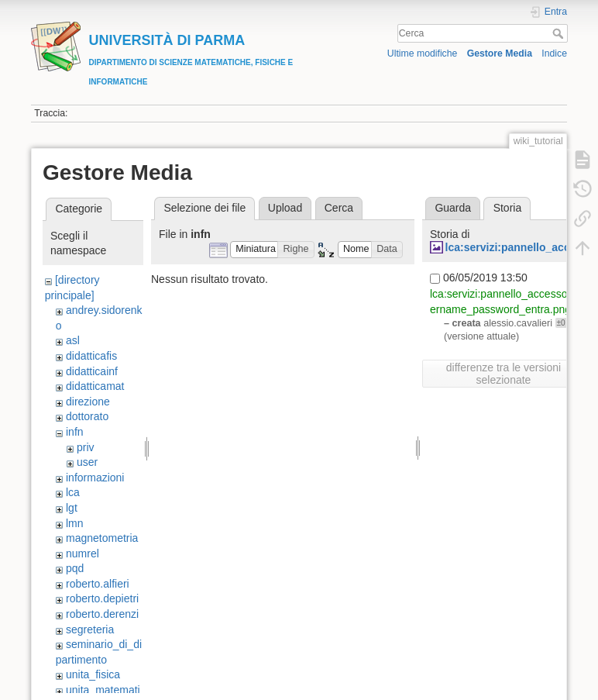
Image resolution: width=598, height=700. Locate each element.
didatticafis (91, 356)
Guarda (453, 208)
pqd (75, 568)
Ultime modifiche (423, 53)
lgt (72, 508)
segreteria (90, 629)
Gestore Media (500, 53)
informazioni (95, 478)
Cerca (560, 33)
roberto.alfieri (98, 584)
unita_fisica (93, 674)
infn (75, 432)
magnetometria (102, 538)
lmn (75, 523)
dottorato (87, 416)
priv (86, 447)
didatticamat (95, 386)
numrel (82, 553)
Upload (285, 208)
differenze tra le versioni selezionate (503, 374)
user (87, 462)
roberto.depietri (102, 598)
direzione (88, 402)
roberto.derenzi (102, 614)
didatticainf (92, 371)
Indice (554, 53)
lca (73, 492)
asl (73, 340)
